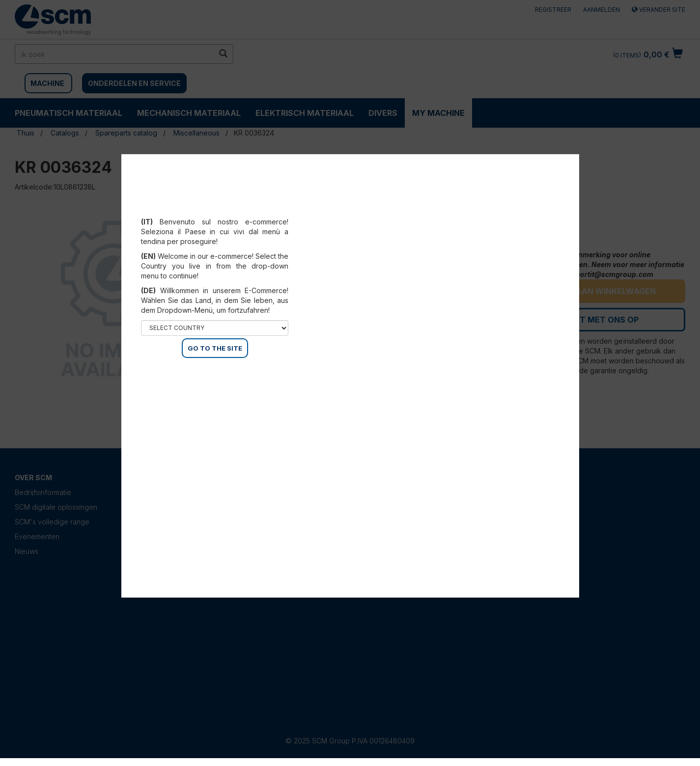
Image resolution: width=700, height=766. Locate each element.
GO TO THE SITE (215, 348)
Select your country (215, 210)
